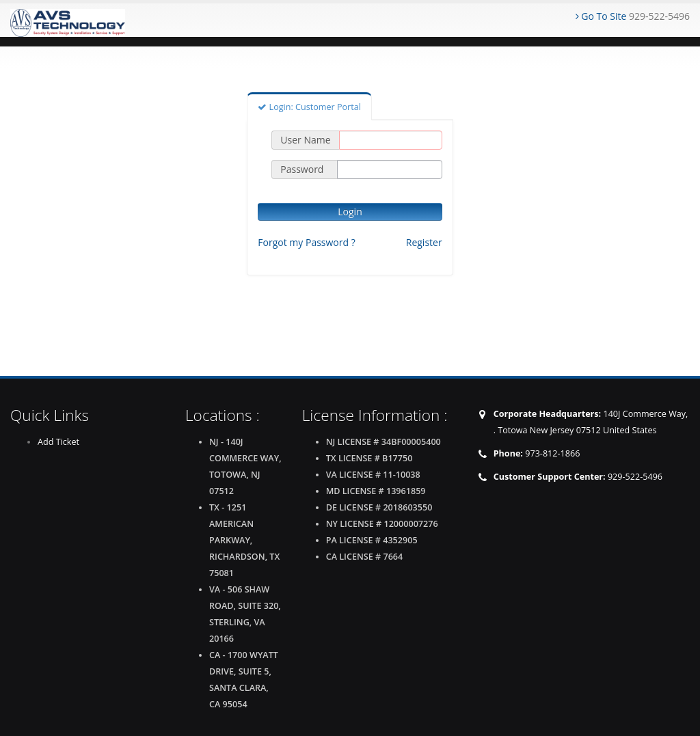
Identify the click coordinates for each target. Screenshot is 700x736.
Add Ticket (58, 442)
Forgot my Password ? (306, 242)
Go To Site (601, 16)
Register (424, 242)
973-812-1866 (552, 453)
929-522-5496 (635, 477)
